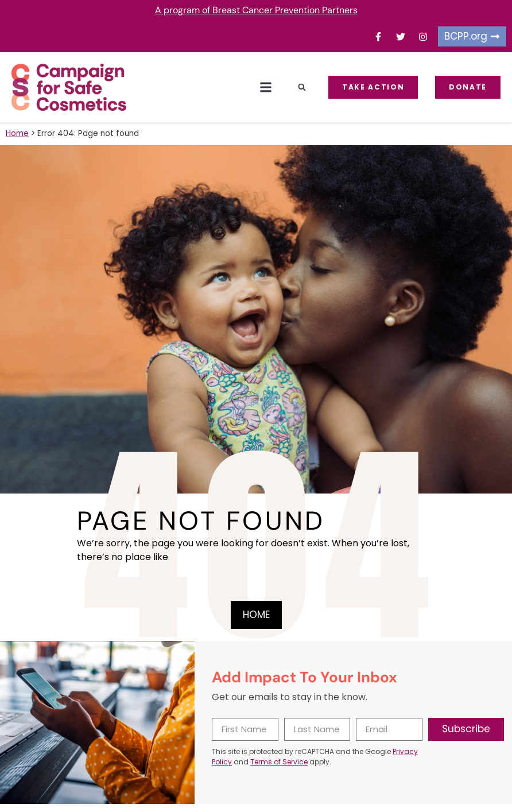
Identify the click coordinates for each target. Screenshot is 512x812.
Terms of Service (279, 762)
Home (17, 133)
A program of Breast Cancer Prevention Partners (256, 10)
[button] (265, 88)
